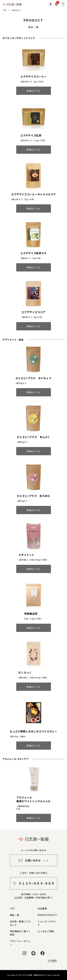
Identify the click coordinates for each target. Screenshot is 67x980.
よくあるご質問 (46, 931)
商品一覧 (15, 915)
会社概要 (42, 908)
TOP (4, 10)
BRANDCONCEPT (47, 915)
